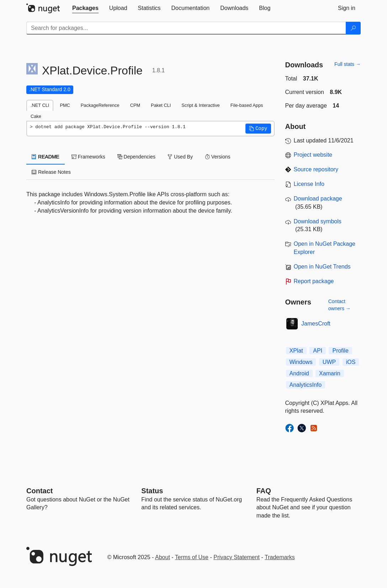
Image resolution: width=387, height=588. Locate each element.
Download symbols (318, 221)
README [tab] (46, 157)
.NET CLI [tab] (40, 105)
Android (299, 373)
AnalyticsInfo (306, 385)
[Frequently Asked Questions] (264, 491)
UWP (329, 362)
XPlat (296, 351)
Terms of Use (192, 557)
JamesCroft (316, 324)
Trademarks (280, 557)
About (163, 557)
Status (152, 491)
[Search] (353, 28)
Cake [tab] (36, 116)
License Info (309, 184)
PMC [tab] (65, 105)
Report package (314, 281)
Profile (340, 351)
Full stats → (348, 64)
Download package (318, 199)
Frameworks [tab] (88, 157)
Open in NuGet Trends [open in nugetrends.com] (322, 267)
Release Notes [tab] (51, 172)
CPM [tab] (135, 105)
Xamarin (330, 373)
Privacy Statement (237, 557)
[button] (258, 129)
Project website (313, 155)
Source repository (316, 169)
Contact (39, 491)
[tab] (85, 8)
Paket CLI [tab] (161, 105)
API (318, 351)
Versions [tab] (218, 157)
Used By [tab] (180, 157)
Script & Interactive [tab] (200, 105)
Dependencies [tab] (136, 157)
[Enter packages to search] (186, 28)
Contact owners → (340, 305)
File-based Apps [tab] (247, 105)
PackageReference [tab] (100, 105)
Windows (301, 362)
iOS (351, 362)
